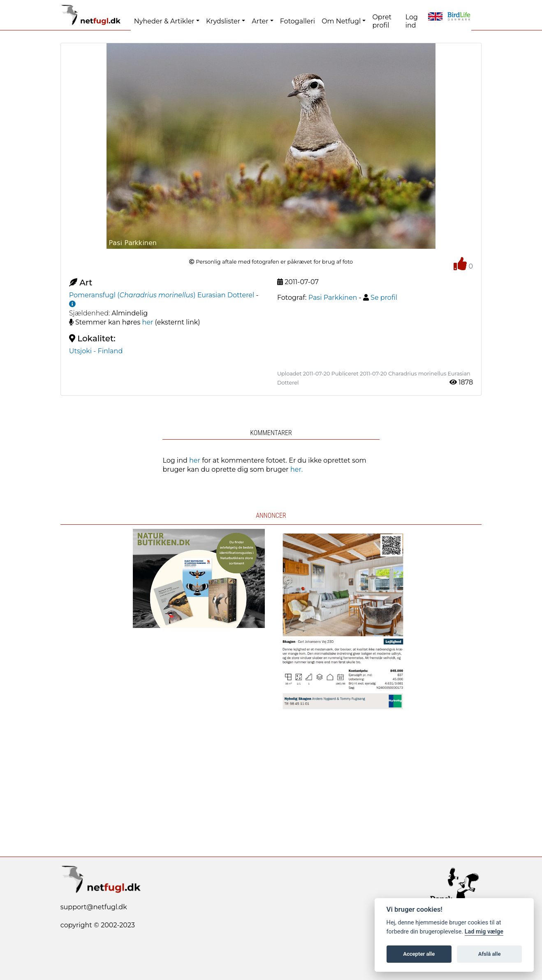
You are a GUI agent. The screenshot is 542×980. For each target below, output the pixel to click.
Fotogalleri (298, 21)
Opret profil (382, 21)
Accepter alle (419, 954)
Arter (260, 21)
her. (296, 469)
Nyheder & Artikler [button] (164, 21)
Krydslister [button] (223, 21)
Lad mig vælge (484, 932)
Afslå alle (490, 954)
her (148, 322)
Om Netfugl (341, 21)
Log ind (412, 21)
